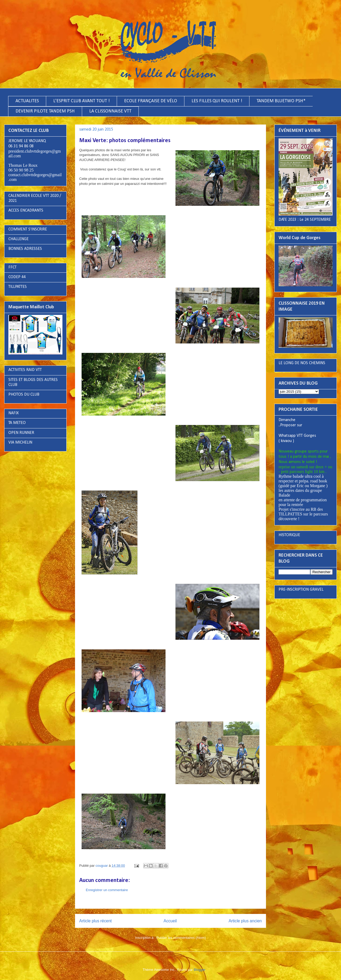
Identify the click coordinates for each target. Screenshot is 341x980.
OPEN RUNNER (21, 433)
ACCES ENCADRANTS (26, 211)
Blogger (200, 970)
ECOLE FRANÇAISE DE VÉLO (151, 101)
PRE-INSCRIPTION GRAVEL (301, 590)
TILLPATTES (18, 287)
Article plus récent (95, 921)
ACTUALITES (27, 101)
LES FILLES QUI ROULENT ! (217, 101)
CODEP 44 (17, 277)
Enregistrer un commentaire (107, 890)
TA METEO (17, 423)
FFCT (12, 267)
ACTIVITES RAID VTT (25, 370)
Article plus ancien (245, 921)
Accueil (170, 921)
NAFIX (14, 413)
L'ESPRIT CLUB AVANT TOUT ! (81, 101)
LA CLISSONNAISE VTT (110, 111)
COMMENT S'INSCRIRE (28, 229)
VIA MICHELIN (20, 443)
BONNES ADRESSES (25, 249)
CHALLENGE (18, 239)
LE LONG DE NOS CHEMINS (302, 363)
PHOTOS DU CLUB (24, 395)
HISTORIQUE (289, 535)
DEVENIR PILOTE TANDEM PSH (45, 111)
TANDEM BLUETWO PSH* (281, 101)
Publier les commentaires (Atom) (181, 938)
